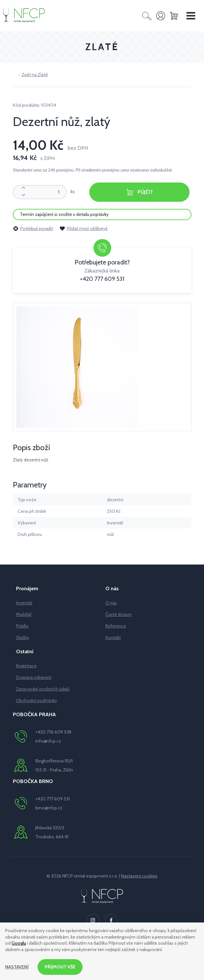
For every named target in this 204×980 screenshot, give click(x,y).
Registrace (26, 666)
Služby (23, 637)
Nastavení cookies (139, 876)
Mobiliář (24, 614)
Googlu (19, 943)
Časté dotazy (119, 614)
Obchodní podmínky (36, 700)
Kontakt (113, 637)
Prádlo (22, 626)
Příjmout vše (60, 967)
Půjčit (139, 192)
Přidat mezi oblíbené (84, 228)
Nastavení (17, 967)
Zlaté (43, 75)
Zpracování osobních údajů (43, 689)
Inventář (24, 603)
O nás (111, 603)
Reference (116, 626)
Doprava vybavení (34, 677)
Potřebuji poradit (33, 228)
